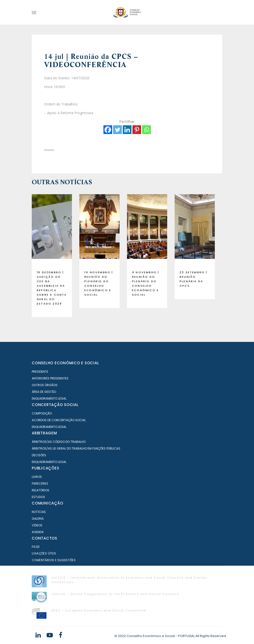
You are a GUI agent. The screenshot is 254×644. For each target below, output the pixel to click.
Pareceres (40, 483)
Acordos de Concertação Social (59, 420)
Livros (37, 477)
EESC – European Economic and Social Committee (99, 610)
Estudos (38, 497)
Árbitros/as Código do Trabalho (59, 442)
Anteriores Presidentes (50, 378)
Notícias (39, 512)
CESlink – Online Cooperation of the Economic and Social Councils (115, 594)
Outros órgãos (45, 385)
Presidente (40, 372)
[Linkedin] (127, 130)
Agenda (38, 532)
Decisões (39, 455)
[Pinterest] (137, 130)
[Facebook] (108, 130)
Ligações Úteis (44, 553)
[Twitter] (117, 130)
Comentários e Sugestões (54, 560)
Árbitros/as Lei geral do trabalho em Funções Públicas (76, 448)
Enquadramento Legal (49, 398)
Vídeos (37, 525)
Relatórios (41, 490)
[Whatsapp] (146, 130)
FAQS (36, 547)
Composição (42, 413)
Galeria (38, 519)
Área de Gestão (44, 392)
